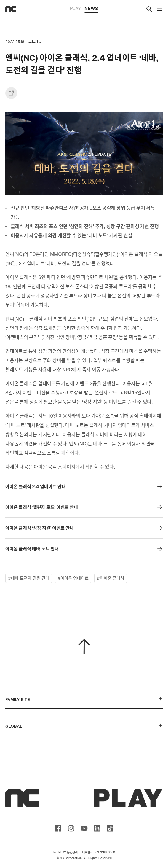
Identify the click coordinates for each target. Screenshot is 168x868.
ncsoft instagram (71, 828)
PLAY (75, 8)
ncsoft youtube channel (84, 828)
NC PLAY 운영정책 (65, 852)
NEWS (91, 9)
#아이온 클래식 (111, 578)
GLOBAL (84, 726)
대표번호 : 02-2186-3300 (99, 852)
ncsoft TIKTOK (110, 828)
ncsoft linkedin (97, 828)
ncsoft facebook (58, 828)
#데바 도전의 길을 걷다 (29, 578)
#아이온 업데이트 (73, 578)
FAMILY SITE (84, 699)
